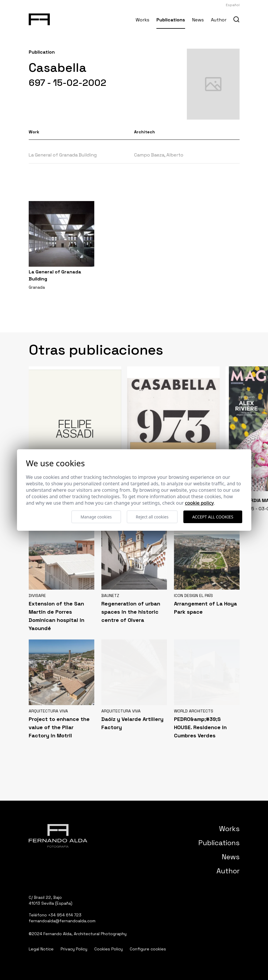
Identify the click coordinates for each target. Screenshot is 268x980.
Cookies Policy (109, 949)
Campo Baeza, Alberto (159, 155)
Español (233, 5)
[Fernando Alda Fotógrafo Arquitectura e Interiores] (39, 18)
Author (219, 20)
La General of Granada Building (63, 155)
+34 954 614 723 (65, 915)
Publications (171, 20)
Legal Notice (41, 949)
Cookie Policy (199, 503)
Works (142, 20)
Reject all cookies (152, 517)
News (198, 20)
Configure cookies (148, 949)
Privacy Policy (74, 949)
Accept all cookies (213, 517)
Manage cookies (96, 517)
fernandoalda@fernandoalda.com (62, 921)
